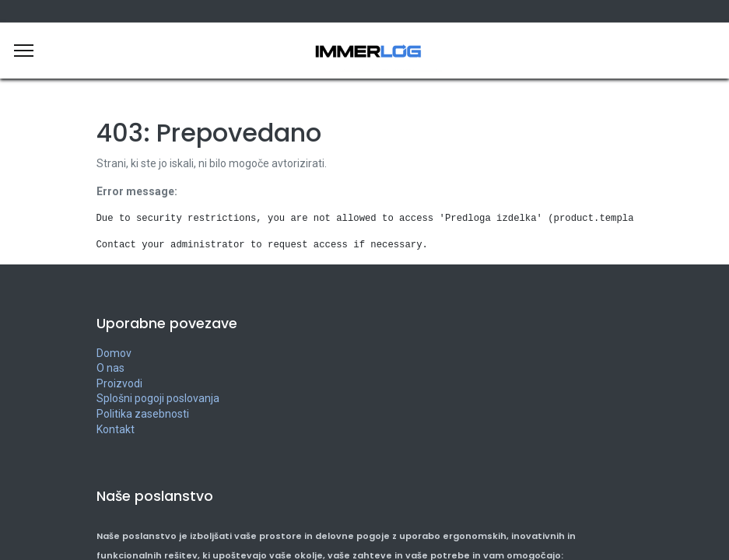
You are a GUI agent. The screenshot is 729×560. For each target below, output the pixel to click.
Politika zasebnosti (143, 414)
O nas (110, 368)
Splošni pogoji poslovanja (158, 398)
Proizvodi (119, 383)
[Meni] (24, 51)
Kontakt (116, 429)
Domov (114, 353)
